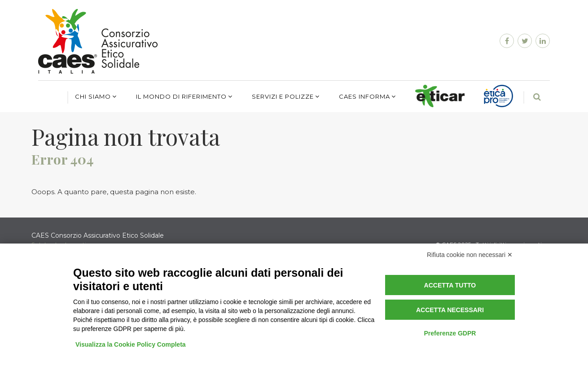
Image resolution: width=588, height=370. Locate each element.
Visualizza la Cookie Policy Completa (131, 344)
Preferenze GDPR (450, 333)
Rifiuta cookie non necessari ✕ (470, 255)
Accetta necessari (450, 310)
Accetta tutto (450, 285)
